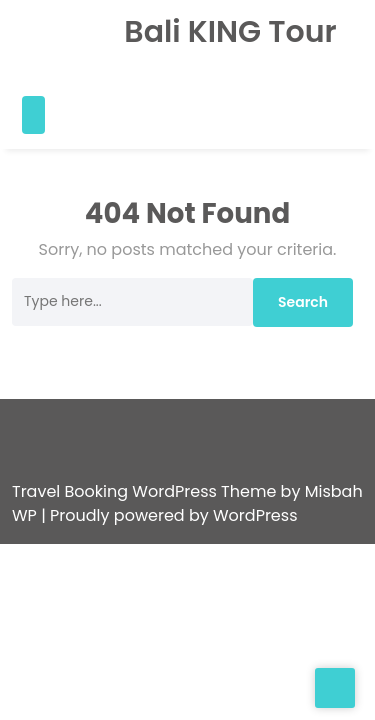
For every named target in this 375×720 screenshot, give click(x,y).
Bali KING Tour (219, 32)
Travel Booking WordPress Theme (146, 467)
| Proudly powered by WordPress (169, 491)
